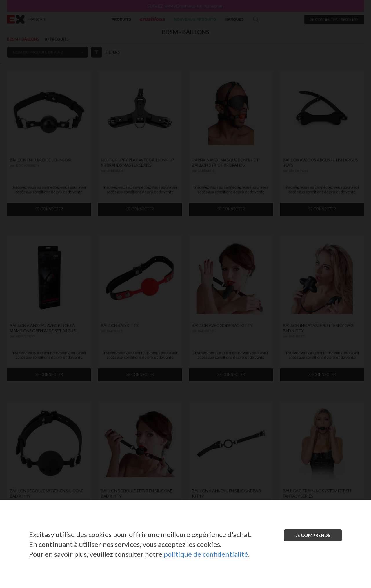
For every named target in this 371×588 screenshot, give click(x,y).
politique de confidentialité (206, 554)
